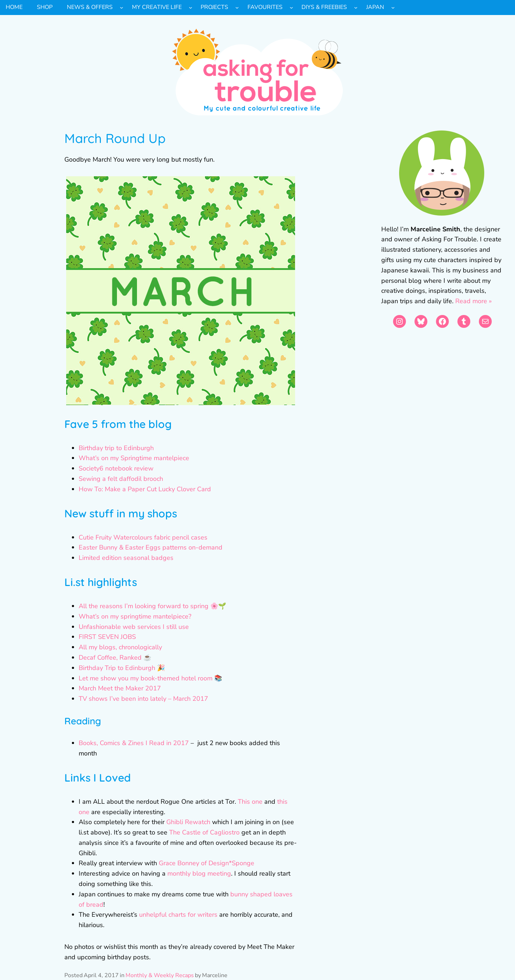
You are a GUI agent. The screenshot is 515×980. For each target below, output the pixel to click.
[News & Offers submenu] (122, 8)
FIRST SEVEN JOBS (107, 637)
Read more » (474, 301)
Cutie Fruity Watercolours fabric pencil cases (143, 537)
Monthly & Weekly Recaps (160, 975)
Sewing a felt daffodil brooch (121, 479)
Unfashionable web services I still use (134, 627)
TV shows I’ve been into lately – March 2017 (143, 699)
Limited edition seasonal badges (126, 558)
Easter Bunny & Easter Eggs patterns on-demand (151, 547)
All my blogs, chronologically (120, 647)
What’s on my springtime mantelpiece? (135, 616)
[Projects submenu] (237, 8)
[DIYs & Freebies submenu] (356, 8)
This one (250, 802)
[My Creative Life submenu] (191, 8)
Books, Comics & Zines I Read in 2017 (134, 743)
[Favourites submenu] (291, 8)
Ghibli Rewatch (188, 822)
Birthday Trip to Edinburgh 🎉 (122, 668)
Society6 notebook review (116, 468)
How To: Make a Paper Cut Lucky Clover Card (145, 489)
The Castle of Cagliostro (204, 832)
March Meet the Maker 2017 (120, 688)
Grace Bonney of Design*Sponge (207, 863)
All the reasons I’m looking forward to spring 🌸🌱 (152, 606)
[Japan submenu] (393, 8)
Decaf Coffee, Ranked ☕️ (115, 658)
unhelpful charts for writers (178, 915)
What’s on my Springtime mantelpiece (134, 458)
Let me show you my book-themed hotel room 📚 (150, 678)
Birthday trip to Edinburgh (116, 448)
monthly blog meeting (199, 873)
